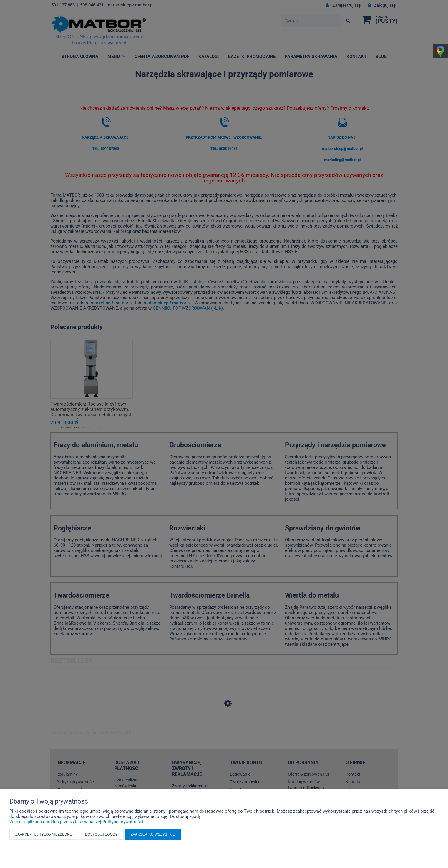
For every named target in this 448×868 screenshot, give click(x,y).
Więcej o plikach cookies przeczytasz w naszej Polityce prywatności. (77, 822)
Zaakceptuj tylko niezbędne (44, 834)
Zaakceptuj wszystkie (153, 834)
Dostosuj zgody (101, 834)
